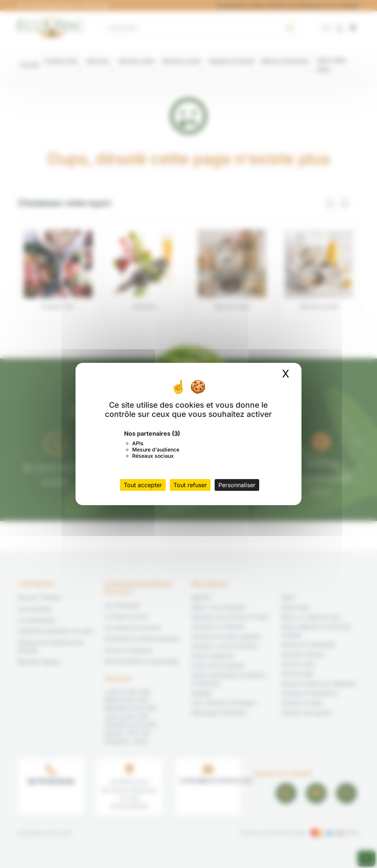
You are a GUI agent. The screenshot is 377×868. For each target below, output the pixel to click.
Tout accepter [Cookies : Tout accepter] (143, 485)
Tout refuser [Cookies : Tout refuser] (190, 485)
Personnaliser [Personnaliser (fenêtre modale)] (237, 485)
